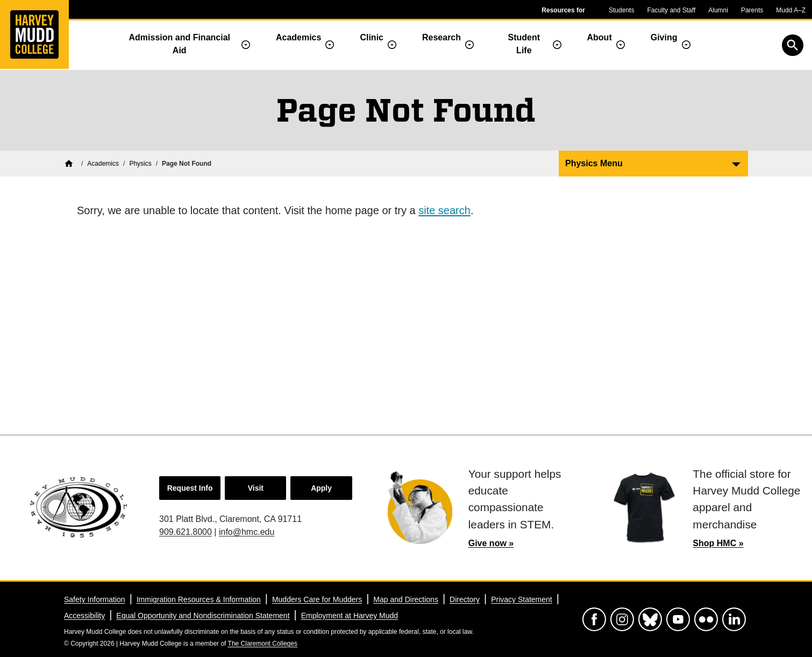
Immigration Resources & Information (199, 599)
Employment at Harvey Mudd (350, 616)
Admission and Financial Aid (180, 44)
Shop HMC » (718, 543)
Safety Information (95, 599)
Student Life (524, 44)
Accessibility (84, 616)
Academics (299, 37)
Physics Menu (594, 163)
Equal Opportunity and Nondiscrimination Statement (203, 616)
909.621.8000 (186, 532)
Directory (465, 599)
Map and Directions (406, 599)
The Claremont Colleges (263, 644)
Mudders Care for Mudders (317, 599)
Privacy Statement (522, 599)
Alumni (718, 10)
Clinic (372, 37)
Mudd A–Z (791, 10)
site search (444, 210)
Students (621, 10)
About (600, 37)
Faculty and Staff (671, 10)
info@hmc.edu (247, 532)
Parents (752, 10)
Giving (664, 37)
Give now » (491, 543)
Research (441, 37)
